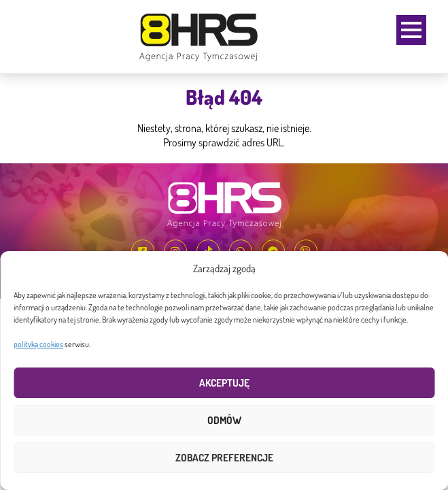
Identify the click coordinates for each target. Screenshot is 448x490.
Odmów (224, 420)
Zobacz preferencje (224, 458)
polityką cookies (38, 344)
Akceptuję (224, 383)
